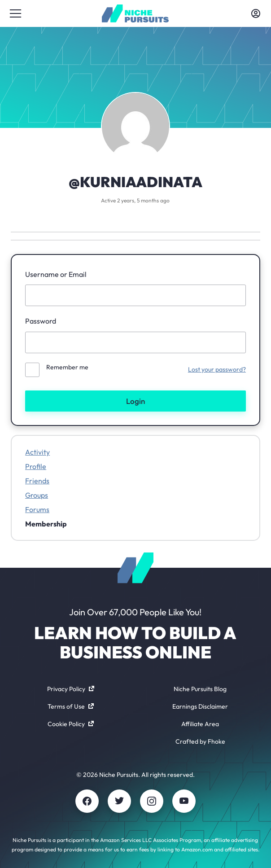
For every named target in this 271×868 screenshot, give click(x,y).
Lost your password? (217, 369)
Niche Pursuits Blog (200, 689)
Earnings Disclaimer (200, 706)
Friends (37, 481)
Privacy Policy (71, 689)
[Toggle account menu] (256, 13)
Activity (37, 452)
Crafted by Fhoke (200, 741)
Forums (37, 509)
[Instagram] (152, 801)
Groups (37, 495)
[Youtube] (184, 801)
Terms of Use (71, 706)
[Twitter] (119, 801)
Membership (46, 524)
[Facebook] (87, 801)
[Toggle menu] (15, 13)
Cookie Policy (71, 724)
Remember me (67, 367)
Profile (36, 466)
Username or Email (56, 274)
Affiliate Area (200, 724)
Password (41, 321)
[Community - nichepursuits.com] (135, 13)
